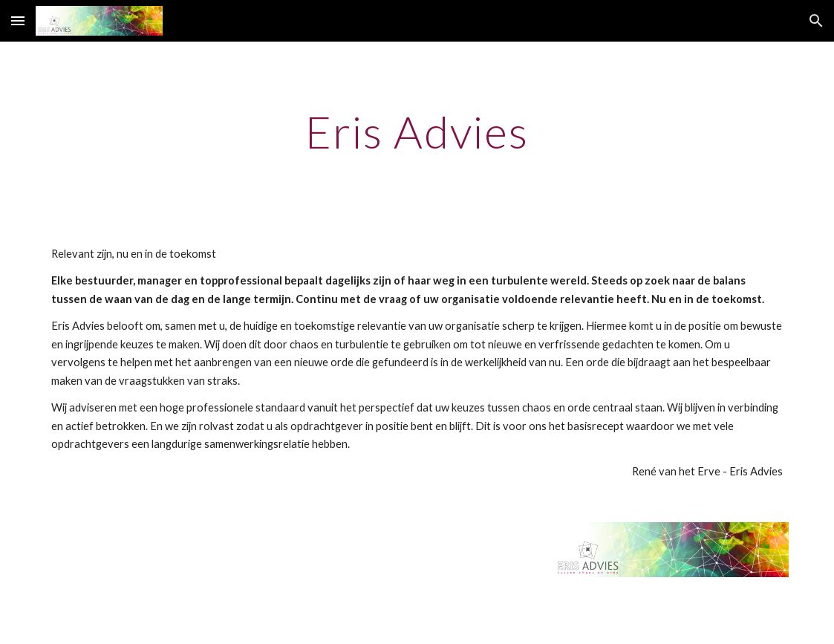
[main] (417, 131)
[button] (18, 20)
